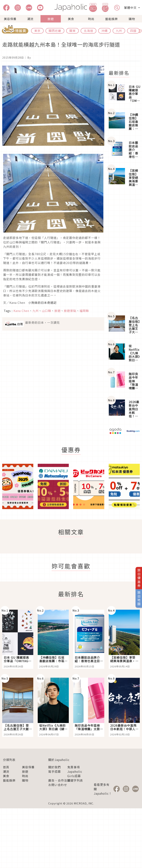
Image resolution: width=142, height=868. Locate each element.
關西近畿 (55, 31)
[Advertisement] (124, 251)
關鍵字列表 (75, 780)
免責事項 (74, 767)
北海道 (88, 31)
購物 (132, 19)
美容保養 (10, 19)
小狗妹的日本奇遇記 (42, 303)
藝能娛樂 (111, 19)
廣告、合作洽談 (59, 780)
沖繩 (104, 31)
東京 (37, 31)
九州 (119, 31)
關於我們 (55, 767)
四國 (133, 31)
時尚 (91, 19)
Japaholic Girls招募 (75, 774)
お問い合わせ (58, 785)
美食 (71, 19)
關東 (72, 31)
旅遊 (51, 19)
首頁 (6, 767)
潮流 (30, 19)
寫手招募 (55, 771)
